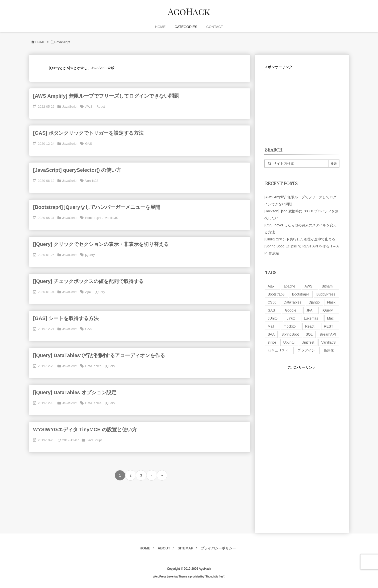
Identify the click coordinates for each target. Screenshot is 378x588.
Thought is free (214, 576)
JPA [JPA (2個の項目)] (309, 310)
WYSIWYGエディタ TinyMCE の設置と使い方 (85, 429)
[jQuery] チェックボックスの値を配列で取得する (88, 281)
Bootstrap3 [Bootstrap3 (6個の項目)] (276, 294)
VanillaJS (92, 181)
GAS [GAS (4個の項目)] (271, 310)
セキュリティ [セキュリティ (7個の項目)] (278, 350)
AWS (89, 107)
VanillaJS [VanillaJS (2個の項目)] (328, 342)
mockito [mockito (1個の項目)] (290, 326)
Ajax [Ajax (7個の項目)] (271, 286)
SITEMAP (185, 548)
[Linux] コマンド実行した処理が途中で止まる (300, 239)
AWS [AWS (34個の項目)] (309, 286)
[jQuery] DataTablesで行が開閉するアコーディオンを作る (99, 355)
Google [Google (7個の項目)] (291, 310)
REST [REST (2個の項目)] (329, 326)
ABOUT (164, 548)
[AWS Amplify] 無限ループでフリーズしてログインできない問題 (106, 96)
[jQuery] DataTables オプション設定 (75, 392)
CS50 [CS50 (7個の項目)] (272, 302)
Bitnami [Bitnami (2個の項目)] (328, 286)
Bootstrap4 (93, 218)
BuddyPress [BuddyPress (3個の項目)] (326, 294)
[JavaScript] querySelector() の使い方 (77, 170)
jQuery (90, 255)
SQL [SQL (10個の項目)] (309, 334)
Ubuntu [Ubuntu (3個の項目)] (289, 342)
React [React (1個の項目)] (310, 326)
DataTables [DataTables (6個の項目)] (292, 302)
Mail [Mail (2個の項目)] (271, 326)
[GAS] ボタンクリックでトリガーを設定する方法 (88, 133)
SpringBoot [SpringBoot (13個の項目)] (290, 334)
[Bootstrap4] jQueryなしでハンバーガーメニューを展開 (97, 207)
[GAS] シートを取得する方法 (66, 318)
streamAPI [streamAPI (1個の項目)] (328, 334)
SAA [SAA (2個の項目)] (271, 334)
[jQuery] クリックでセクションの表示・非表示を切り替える (101, 244)
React (101, 107)
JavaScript (70, 107)
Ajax (88, 292)
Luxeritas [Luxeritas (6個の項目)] (311, 318)
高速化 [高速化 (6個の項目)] (329, 350)
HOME (40, 42)
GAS (88, 144)
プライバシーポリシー (218, 548)
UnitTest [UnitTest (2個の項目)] (308, 342)
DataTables (93, 366)
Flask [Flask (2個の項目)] (331, 302)
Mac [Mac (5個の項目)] (330, 318)
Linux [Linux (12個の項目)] (291, 318)
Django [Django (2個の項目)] (314, 302)
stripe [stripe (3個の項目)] (272, 342)
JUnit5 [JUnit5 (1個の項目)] (273, 318)
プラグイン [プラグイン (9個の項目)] (306, 350)
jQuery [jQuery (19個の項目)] (328, 310)
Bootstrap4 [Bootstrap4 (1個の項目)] (300, 294)
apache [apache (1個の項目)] (289, 286)
